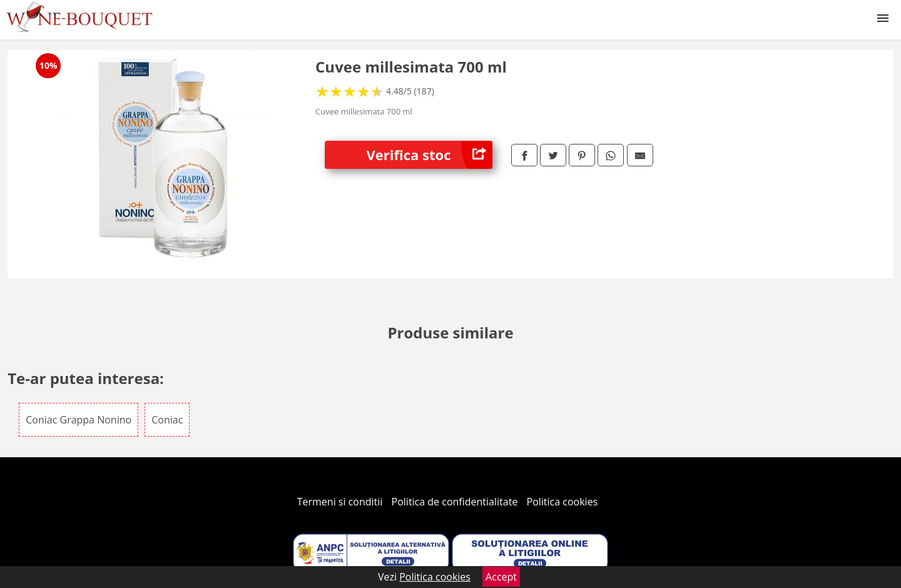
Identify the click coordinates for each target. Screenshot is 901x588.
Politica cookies (562, 502)
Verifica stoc (430, 155)
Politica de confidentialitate (455, 502)
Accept (501, 577)
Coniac (167, 420)
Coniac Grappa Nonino (79, 420)
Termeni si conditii (340, 502)
